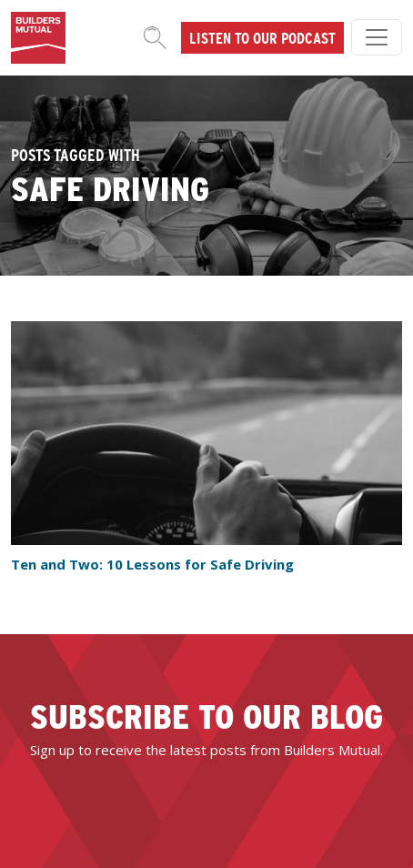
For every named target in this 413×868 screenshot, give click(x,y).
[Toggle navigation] (377, 37)
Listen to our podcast (262, 37)
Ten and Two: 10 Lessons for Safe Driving (152, 564)
